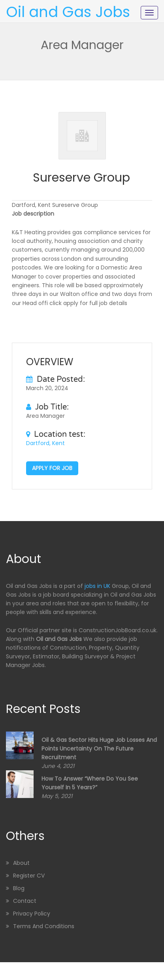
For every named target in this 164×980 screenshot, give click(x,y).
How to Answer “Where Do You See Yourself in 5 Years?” (90, 783)
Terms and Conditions (44, 926)
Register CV (29, 876)
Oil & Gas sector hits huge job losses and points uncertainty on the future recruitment (99, 749)
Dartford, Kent (45, 443)
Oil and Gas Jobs (68, 12)
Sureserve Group (81, 178)
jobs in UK (97, 586)
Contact (25, 901)
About (21, 863)
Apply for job (52, 468)
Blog (19, 888)
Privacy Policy (32, 914)
